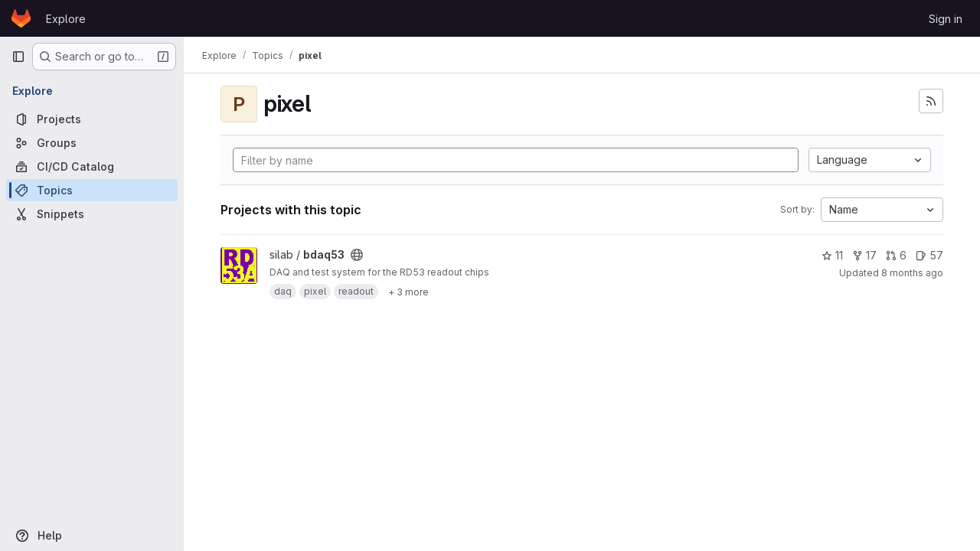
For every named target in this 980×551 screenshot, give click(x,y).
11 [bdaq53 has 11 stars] (832, 255)
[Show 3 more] (408, 292)
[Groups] (92, 143)
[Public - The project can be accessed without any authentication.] (357, 255)
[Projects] (92, 119)
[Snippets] (92, 214)
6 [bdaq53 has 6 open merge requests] (896, 255)
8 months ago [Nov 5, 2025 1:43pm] (912, 273)
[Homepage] (21, 18)
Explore (66, 19)
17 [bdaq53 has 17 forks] (864, 255)
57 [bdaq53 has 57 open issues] (929, 255)
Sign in (946, 19)
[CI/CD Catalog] (92, 166)
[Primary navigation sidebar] (18, 57)
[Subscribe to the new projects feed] (931, 101)
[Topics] (92, 190)
